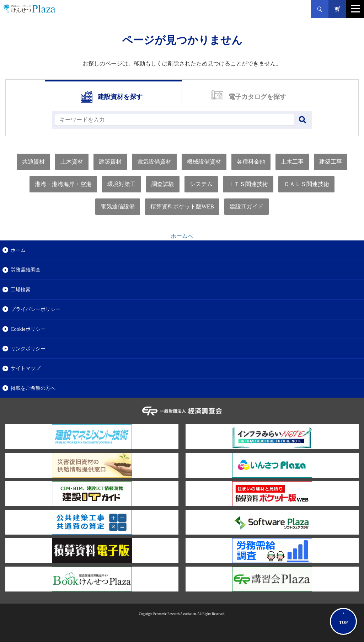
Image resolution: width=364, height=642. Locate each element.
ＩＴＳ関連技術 (248, 184)
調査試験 (163, 184)
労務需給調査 (26, 270)
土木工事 (292, 162)
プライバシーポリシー (36, 309)
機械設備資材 (204, 162)
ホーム (18, 250)
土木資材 (72, 162)
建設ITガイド (247, 206)
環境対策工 (122, 184)
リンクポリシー (28, 349)
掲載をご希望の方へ (33, 388)
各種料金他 (251, 162)
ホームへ (182, 236)
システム (201, 184)
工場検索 (21, 290)
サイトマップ (26, 368)
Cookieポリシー (28, 329)
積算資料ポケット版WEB (182, 206)
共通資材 (33, 162)
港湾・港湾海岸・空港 (63, 184)
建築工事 (331, 162)
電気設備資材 (154, 162)
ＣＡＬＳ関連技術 (306, 184)
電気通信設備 (118, 206)
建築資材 (110, 162)
